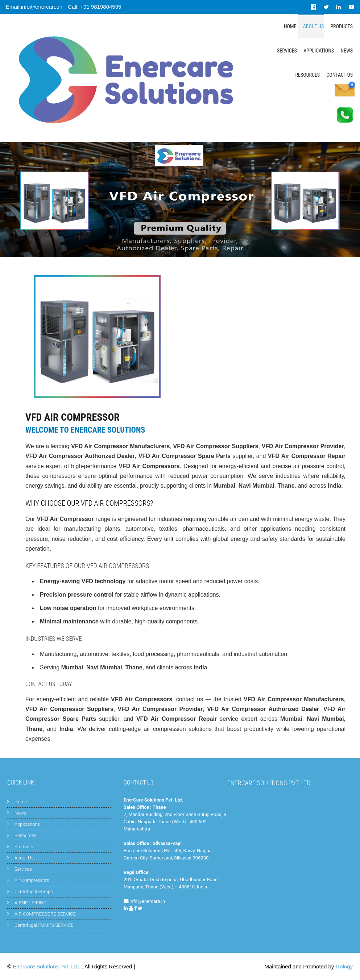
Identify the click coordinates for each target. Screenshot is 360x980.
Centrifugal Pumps (34, 891)
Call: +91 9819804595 (94, 7)
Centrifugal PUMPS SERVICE (44, 925)
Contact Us (340, 75)
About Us (313, 26)
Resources (308, 75)
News (347, 51)
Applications (319, 51)
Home (290, 26)
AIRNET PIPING (30, 903)
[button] (26, 337)
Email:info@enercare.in (34, 7)
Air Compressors (32, 880)
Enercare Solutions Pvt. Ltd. (47, 966)
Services (287, 51)
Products (342, 26)
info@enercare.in (147, 901)
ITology (344, 966)
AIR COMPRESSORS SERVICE (45, 914)
